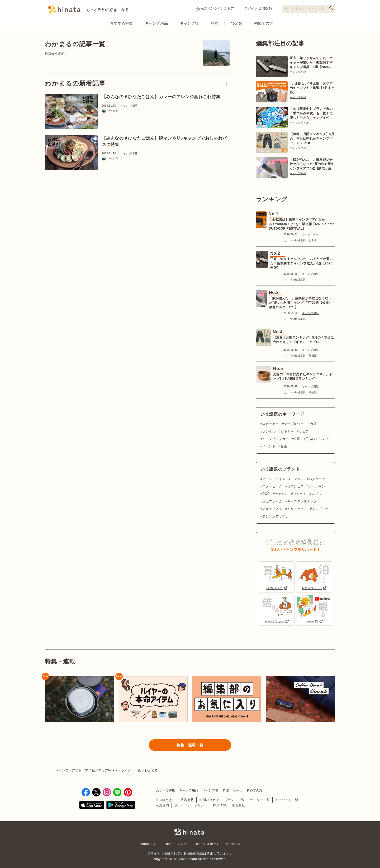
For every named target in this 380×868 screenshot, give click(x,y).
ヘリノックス (297, 509)
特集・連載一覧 (190, 745)
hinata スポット (208, 844)
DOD (266, 494)
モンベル (297, 479)
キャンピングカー (275, 439)
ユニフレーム (272, 501)
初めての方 (264, 23)
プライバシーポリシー (191, 805)
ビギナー (287, 431)
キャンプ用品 (156, 23)
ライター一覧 (260, 800)
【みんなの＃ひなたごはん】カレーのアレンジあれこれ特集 (161, 97)
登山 (284, 446)
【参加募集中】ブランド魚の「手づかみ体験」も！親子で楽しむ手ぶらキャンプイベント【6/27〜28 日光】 (311, 113)
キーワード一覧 (287, 800)
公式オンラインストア (215, 9)
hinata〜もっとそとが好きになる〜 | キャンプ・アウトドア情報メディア (190, 832)
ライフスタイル (299, 123)
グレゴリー (320, 509)
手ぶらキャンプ (317, 439)
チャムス (281, 494)
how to (236, 23)
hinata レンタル (178, 844)
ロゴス (316, 494)
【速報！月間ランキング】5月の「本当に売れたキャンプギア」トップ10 (312, 139)
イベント (269, 446)
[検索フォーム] (309, 9)
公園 (297, 439)
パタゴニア (317, 479)
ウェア (304, 431)
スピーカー (270, 424)
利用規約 (163, 805)
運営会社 (238, 805)
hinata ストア (150, 844)
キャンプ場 (189, 23)
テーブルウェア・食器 (300, 424)
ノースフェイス (274, 479)
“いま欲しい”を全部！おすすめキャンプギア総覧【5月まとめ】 (312, 88)
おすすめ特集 (121, 23)
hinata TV (233, 844)
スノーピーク (272, 486)
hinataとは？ (166, 800)
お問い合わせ (209, 800)
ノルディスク (272, 509)
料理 (215, 23)
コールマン (317, 486)
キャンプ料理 (129, 106)
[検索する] (331, 8)
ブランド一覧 (234, 800)
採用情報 (220, 805)
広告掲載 (187, 800)
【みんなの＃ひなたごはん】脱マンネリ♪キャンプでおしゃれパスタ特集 (165, 141)
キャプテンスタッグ (302, 501)
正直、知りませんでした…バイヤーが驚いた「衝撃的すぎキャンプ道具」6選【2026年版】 (311, 63)
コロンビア (295, 486)
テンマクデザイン (275, 516)
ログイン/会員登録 (258, 8)
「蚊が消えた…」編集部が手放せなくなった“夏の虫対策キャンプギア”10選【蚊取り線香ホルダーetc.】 (312, 164)
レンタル (269, 431)
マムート (300, 494)
